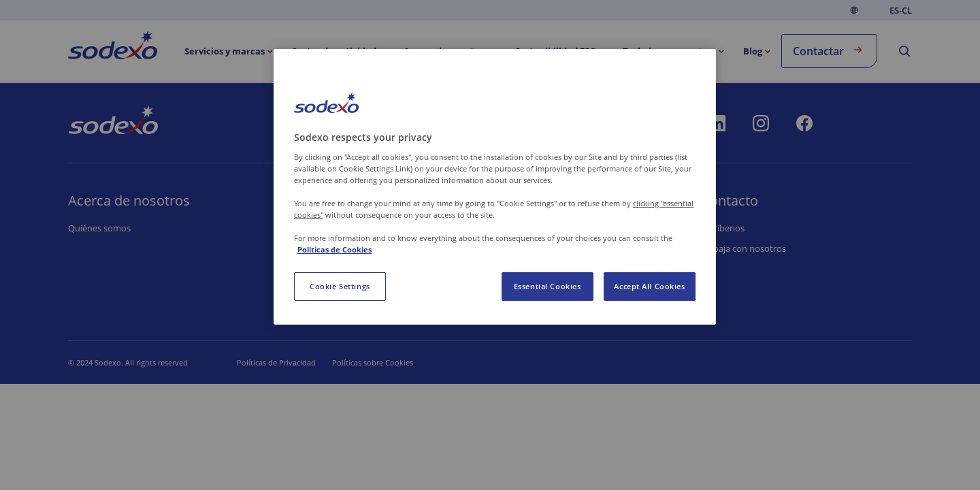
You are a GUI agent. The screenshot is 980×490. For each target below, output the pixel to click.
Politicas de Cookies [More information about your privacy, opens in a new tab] (334, 249)
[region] (495, 187)
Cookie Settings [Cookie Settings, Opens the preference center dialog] (340, 286)
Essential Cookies (548, 286)
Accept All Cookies (649, 286)
